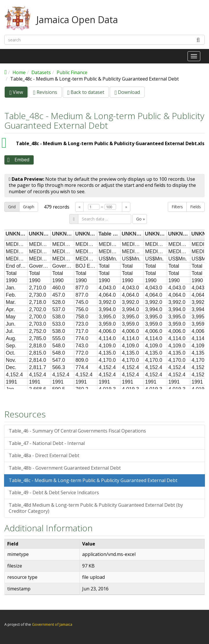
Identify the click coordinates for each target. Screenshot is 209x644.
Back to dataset (86, 92)
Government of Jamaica (52, 624)
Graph (29, 207)
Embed (22, 160)
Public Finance (72, 72)
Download (127, 92)
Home (19, 72)
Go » (140, 219)
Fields (196, 207)
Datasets (41, 72)
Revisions (45, 92)
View (18, 93)
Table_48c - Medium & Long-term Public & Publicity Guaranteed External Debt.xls (110, 143)
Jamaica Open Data (77, 20)
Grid (12, 207)
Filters (177, 207)
